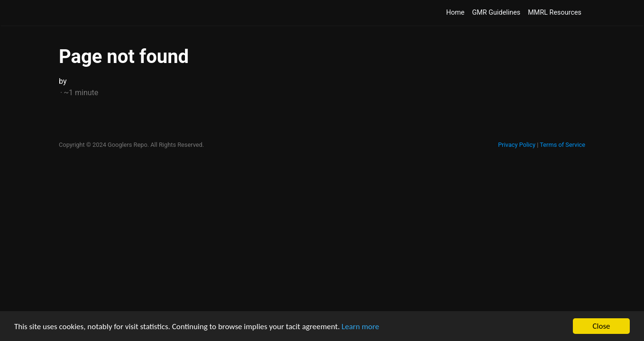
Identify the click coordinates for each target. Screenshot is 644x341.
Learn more (360, 327)
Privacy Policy (517, 145)
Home (455, 13)
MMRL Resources (555, 13)
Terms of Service (562, 145)
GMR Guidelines (496, 13)
